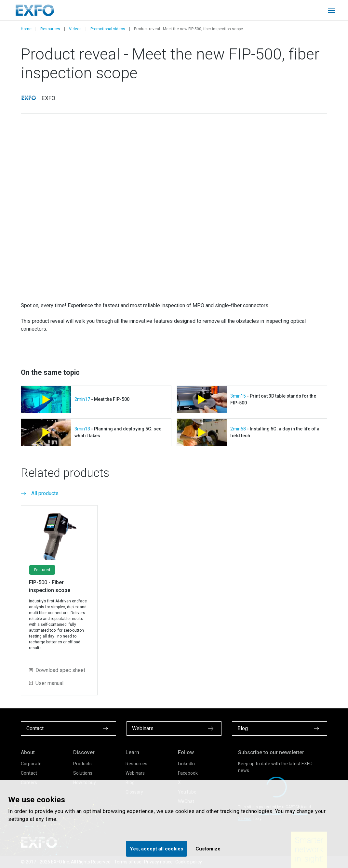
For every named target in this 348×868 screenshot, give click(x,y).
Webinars (135, 773)
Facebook (188, 773)
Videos (75, 29)
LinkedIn (186, 764)
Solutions (83, 773)
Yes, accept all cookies (156, 849)
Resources (50, 29)
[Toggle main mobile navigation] (331, 10)
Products (82, 764)
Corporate (31, 764)
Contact (29, 773)
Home (26, 29)
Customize (208, 849)
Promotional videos (108, 29)
